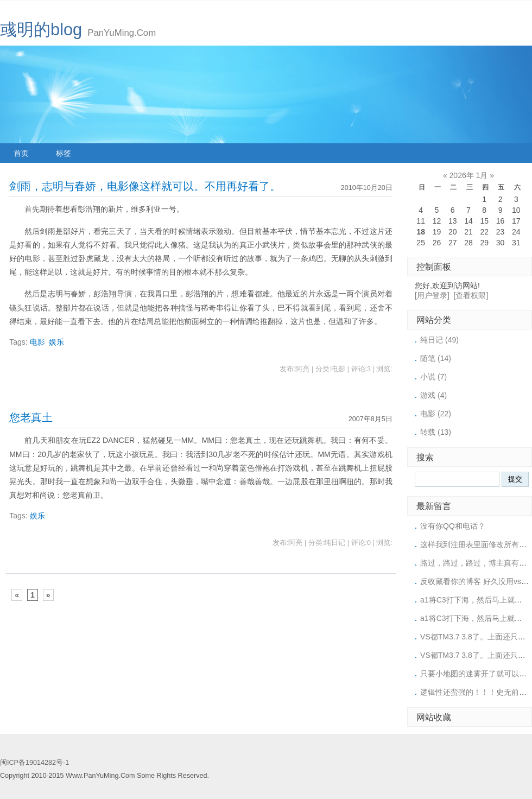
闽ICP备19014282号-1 (34, 763)
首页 (21, 153)
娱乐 (56, 342)
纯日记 (439, 340)
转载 (436, 432)
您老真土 (31, 417)
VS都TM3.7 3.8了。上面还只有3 (475, 637)
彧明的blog (41, 30)
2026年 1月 (469, 175)
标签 (64, 153)
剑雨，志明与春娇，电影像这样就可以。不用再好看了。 (145, 186)
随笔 (436, 358)
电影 (37, 342)
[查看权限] (471, 295)
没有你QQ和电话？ (453, 526)
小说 (433, 377)
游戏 (433, 395)
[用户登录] (432, 295)
